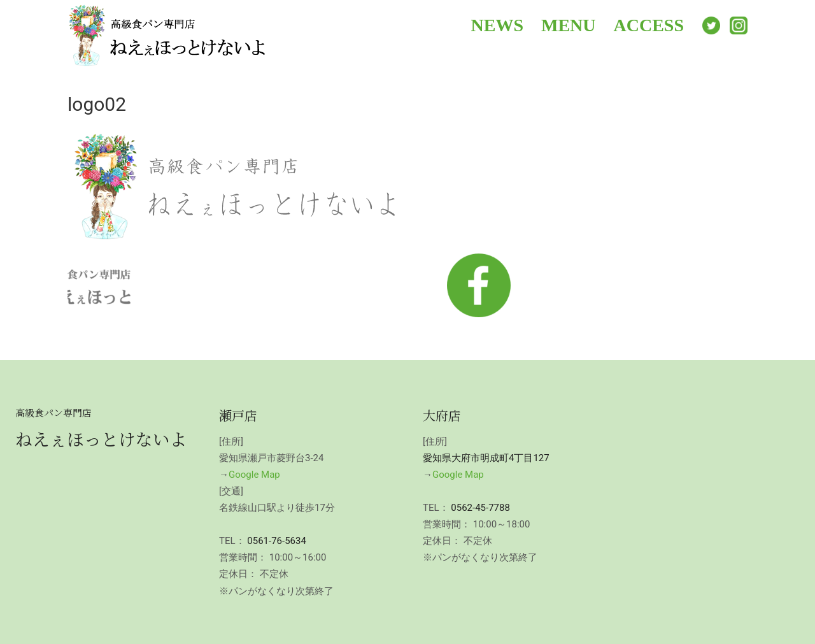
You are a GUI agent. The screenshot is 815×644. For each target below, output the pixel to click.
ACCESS (649, 25)
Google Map (254, 475)
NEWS (497, 25)
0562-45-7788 (480, 508)
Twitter (711, 25)
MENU (569, 25)
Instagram (739, 25)
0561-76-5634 (277, 541)
